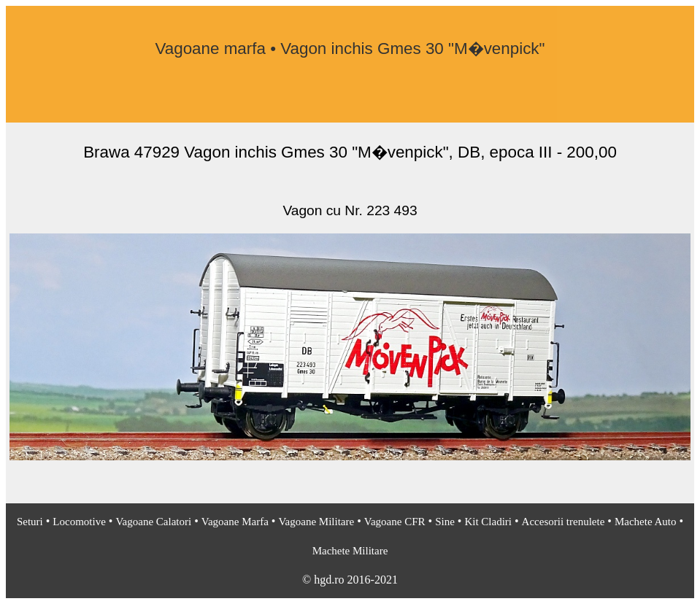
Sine (445, 522)
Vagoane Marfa (235, 522)
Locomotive (79, 522)
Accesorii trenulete (564, 522)
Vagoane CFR (395, 522)
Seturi (30, 522)
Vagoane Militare (316, 522)
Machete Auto (646, 522)
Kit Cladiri (488, 522)
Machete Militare (350, 551)
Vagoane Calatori (153, 522)
